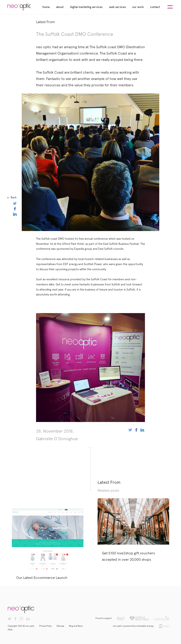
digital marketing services (86, 7)
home (46, 7)
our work (138, 7)
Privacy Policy (49, 628)
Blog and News (77, 628)
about (60, 7)
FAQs (16, 632)
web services (117, 7)
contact (155, 7)
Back (14, 197)
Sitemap (62, 628)
